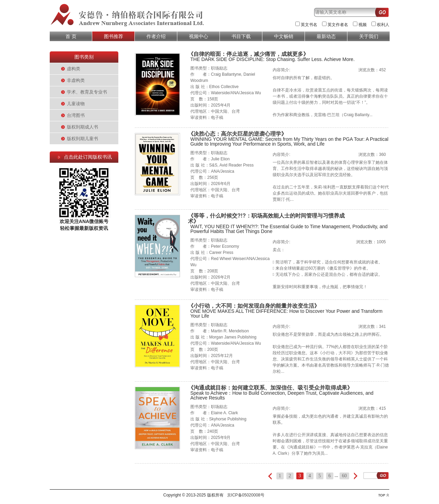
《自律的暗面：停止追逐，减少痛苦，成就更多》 (248, 54)
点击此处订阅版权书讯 (88, 157)
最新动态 (326, 36)
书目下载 (241, 36)
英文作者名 (338, 25)
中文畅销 (284, 36)
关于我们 (369, 36)
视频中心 (199, 36)
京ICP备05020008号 (246, 495)
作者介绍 (156, 36)
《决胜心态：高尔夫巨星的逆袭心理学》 (237, 134)
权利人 (383, 25)
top (384, 495)
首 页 (71, 36)
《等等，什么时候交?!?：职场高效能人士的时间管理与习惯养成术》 (266, 218)
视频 (363, 25)
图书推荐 (114, 36)
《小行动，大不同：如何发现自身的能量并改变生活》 (254, 306)
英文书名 (309, 25)
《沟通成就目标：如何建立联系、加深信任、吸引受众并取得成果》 (270, 388)
